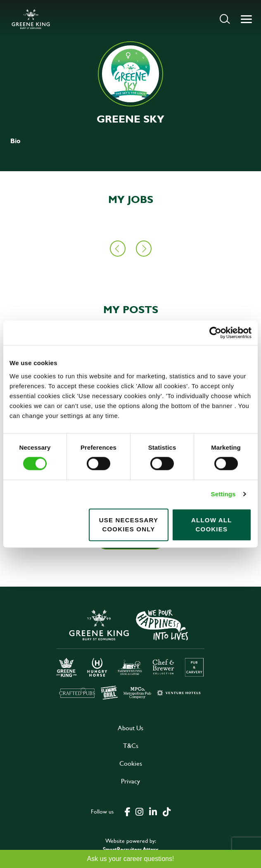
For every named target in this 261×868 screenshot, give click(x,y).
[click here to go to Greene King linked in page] (153, 811)
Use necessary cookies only (129, 524)
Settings (223, 494)
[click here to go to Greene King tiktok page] (166, 811)
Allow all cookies (212, 524)
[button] (225, 19)
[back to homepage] (31, 19)
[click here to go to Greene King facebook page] (128, 811)
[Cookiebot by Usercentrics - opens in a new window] (215, 333)
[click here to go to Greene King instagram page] (139, 811)
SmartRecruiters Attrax (130, 849)
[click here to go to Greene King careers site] (130, 654)
